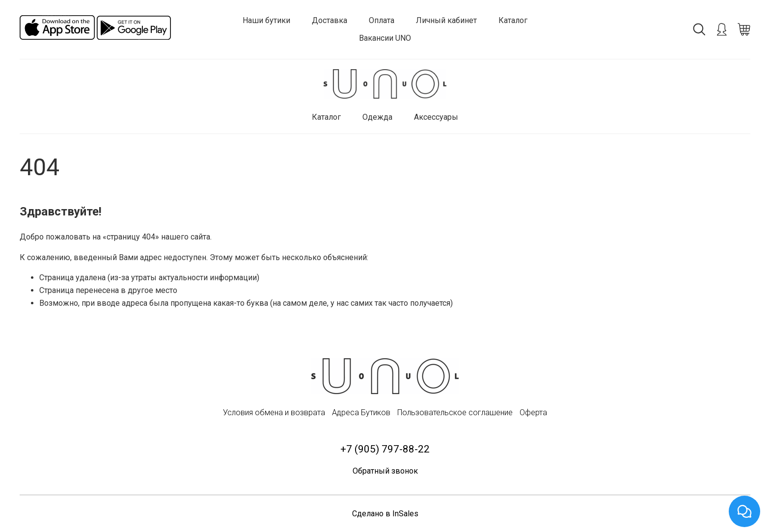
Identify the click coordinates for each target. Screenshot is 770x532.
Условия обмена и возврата (274, 412)
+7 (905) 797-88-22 (385, 449)
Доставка (330, 20)
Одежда (377, 117)
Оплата (382, 20)
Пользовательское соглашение (455, 412)
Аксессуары (436, 117)
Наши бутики (266, 20)
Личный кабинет (446, 20)
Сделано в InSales (385, 514)
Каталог (513, 20)
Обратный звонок (385, 471)
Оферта (533, 412)
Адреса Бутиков (361, 412)
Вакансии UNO (385, 38)
